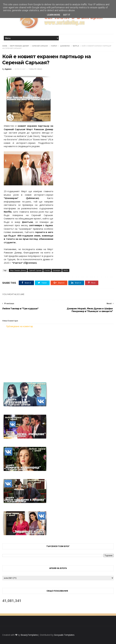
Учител (54, 46)
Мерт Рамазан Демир (19, 46)
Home (5, 46)
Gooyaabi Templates (64, 635)
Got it (67, 15)
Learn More (54, 15)
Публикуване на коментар (19, 326)
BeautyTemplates (29, 635)
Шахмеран (65, 46)
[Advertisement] (58, 353)
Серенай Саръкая (40, 46)
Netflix (76, 46)
